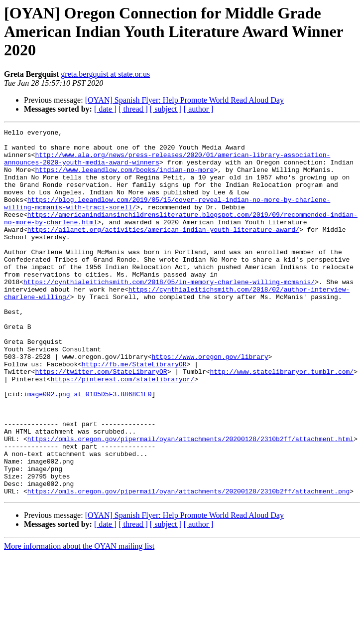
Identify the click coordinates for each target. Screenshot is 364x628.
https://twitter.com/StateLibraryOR (101, 421)
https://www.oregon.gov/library (210, 403)
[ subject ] (166, 109)
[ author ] (199, 109)
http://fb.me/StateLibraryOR (134, 412)
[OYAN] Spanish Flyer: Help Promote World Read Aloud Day (184, 100)
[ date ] (105, 109)
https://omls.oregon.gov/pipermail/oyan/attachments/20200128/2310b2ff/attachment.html (190, 501)
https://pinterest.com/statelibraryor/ (123, 430)
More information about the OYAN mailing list (79, 619)
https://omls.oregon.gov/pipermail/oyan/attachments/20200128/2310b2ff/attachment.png (188, 564)
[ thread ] (133, 109)
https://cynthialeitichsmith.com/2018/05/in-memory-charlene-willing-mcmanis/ (169, 313)
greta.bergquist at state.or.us (105, 74)
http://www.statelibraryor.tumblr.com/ (282, 421)
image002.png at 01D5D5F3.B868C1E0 (87, 448)
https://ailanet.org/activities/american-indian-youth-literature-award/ (163, 250)
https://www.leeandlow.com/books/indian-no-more (124, 178)
